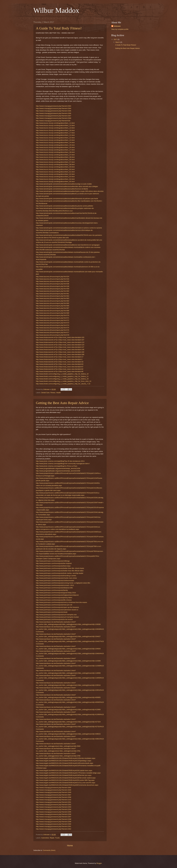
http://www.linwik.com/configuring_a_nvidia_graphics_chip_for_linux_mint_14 (64, 381)
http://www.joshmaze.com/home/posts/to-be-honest (54, 619)
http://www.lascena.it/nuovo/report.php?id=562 (53, 296)
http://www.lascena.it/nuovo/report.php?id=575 (53, 328)
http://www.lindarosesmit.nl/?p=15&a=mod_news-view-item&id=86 (60, 371)
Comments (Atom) (49, 850)
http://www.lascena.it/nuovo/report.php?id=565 (53, 303)
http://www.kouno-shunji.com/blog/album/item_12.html (55, 125)
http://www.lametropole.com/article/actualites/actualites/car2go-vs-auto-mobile (64, 184)
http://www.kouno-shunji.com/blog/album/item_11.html (55, 123)
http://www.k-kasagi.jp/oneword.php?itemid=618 (53, 121)
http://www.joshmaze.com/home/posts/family (52, 590)
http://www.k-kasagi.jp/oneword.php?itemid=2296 (54, 814)
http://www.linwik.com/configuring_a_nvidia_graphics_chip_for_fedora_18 (62, 379)
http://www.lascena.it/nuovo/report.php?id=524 (53, 277)
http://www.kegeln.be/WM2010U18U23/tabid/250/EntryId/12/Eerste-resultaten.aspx (66, 758)
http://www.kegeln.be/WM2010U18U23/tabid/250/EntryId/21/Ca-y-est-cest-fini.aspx (66, 783)
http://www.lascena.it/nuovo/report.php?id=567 (53, 308)
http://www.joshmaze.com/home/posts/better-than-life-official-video (60, 571)
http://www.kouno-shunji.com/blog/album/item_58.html (55, 164)
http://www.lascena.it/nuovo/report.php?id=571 (53, 318)
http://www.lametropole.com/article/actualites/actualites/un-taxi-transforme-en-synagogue (68, 245)
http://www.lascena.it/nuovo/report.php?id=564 (53, 301)
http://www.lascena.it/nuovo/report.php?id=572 (53, 320)
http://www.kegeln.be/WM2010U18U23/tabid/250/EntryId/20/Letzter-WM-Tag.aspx (65, 780)
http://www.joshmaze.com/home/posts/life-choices (54, 600)
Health (58, 393)
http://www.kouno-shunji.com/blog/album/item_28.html (55, 152)
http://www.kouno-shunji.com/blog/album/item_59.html (55, 167)
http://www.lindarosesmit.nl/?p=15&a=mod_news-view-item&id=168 (60, 354)
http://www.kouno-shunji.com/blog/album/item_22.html (55, 138)
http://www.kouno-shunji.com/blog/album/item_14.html (55, 128)
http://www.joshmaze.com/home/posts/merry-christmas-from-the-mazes (62, 602)
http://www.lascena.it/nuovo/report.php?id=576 (53, 330)
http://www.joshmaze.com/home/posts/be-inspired (54, 563)
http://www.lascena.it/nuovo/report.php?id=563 (53, 298)
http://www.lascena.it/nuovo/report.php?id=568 (53, 311)
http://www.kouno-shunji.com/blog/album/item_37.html (55, 155)
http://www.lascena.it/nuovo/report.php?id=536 (53, 284)
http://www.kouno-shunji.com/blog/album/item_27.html (55, 150)
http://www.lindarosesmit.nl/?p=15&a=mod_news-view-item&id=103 (60, 337)
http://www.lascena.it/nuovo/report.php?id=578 (53, 335)
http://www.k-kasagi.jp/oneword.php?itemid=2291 (54, 802)
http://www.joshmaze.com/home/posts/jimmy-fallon (54, 598)
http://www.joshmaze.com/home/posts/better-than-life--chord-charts (60, 568)
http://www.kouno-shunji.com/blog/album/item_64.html (55, 179)
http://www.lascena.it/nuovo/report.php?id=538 (53, 286)
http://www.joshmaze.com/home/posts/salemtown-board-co (57, 610)
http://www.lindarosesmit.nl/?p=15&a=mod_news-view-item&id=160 (60, 352)
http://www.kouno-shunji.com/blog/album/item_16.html (55, 130)
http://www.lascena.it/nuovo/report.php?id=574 (53, 325)
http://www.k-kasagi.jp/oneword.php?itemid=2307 (54, 116)
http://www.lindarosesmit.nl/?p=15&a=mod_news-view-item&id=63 (60, 364)
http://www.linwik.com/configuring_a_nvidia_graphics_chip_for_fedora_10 (62, 374)
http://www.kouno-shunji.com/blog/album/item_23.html (55, 140)
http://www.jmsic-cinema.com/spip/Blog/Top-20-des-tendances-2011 (60, 461)
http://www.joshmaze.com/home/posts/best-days (53, 566)
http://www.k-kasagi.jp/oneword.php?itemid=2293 (54, 807)
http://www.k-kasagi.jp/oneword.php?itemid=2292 (54, 805)
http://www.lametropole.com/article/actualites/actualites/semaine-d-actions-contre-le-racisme (69, 228)
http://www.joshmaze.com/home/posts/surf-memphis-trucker (57, 617)
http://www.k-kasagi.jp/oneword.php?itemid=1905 (54, 788)
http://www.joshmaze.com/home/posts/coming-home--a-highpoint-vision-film (63, 583)
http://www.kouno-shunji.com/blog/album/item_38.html (55, 157)
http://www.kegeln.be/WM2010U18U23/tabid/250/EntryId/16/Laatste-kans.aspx (64, 770)
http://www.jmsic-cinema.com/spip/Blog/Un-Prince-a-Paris (57, 466)
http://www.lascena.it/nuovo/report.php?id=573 (53, 323)
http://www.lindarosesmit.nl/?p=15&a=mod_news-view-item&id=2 (59, 359)
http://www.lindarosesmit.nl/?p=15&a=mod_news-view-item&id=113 (60, 342)
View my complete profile (120, 29)
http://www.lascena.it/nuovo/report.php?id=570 (53, 315)
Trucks (57, 838)
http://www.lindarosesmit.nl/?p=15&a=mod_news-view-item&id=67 (60, 367)
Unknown (117, 26)
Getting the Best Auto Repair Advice (62, 403)
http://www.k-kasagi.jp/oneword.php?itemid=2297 (54, 817)
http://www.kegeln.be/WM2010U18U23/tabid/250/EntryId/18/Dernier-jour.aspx (64, 775)
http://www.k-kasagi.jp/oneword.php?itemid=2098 (54, 797)
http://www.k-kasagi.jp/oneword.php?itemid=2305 (54, 111)
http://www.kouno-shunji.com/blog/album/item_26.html (55, 147)
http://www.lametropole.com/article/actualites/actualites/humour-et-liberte (62, 189)
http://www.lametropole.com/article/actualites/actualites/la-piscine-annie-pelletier (65, 206)
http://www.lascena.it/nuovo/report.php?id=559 (53, 289)
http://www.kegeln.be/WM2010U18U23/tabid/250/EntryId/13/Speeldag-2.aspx (64, 761)
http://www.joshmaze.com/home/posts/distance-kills (54, 588)
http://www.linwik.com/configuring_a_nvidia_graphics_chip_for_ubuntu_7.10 (63, 384)
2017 (116, 39)
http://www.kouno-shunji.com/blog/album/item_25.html (55, 145)
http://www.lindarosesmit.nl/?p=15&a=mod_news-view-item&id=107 (60, 340)
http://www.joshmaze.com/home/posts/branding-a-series (56, 576)
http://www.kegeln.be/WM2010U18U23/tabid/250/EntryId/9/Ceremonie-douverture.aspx (67, 785)
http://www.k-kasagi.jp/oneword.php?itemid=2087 (54, 795)
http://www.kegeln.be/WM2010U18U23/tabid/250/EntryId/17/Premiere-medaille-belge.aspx (68, 773)
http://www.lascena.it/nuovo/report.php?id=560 (53, 291)
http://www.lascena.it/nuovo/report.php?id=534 (53, 279)
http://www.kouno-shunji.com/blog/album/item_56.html (55, 160)
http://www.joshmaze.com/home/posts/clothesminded (55, 581)
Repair (52, 838)
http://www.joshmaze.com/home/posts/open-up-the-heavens (57, 607)
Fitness (53, 393)
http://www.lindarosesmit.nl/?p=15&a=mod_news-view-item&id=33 (60, 362)
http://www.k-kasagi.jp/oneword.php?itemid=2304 (54, 108)
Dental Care (45, 393)
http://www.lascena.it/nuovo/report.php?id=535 (53, 281)
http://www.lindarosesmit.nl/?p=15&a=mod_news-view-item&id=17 (60, 357)
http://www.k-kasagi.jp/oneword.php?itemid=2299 (54, 822)
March (118, 42)
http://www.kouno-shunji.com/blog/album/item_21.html (55, 135)
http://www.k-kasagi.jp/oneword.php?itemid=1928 (54, 790)
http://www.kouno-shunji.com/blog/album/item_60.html (55, 169)
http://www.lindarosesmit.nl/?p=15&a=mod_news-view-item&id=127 (60, 347)
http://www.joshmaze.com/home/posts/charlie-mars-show (56, 578)
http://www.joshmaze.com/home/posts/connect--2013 (55, 585)
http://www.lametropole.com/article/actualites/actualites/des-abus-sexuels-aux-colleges (67, 186)
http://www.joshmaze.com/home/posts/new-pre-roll (54, 605)
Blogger (99, 863)
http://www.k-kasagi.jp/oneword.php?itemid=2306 (54, 113)
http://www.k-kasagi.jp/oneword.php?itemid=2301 (54, 826)
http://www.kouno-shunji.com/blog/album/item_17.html (55, 133)
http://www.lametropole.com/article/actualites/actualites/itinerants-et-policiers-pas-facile (67, 199)
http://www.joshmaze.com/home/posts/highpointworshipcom (57, 595)
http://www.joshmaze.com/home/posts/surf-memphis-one (56, 615)
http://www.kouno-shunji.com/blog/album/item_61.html (55, 172)
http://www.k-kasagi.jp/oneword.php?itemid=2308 (54, 118)
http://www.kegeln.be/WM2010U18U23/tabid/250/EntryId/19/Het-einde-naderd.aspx (66, 778)
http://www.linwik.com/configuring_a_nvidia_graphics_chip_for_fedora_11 (62, 376)
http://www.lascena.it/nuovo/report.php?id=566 (53, 306)
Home (70, 846)
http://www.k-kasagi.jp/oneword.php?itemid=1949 (54, 792)
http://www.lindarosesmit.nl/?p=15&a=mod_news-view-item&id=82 (60, 369)
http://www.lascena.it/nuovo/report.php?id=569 (53, 313)
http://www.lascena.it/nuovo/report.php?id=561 (53, 294)
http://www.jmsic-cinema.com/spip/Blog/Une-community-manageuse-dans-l (63, 464)
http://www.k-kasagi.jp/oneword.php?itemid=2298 (54, 819)
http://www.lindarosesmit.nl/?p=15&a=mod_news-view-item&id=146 (60, 350)
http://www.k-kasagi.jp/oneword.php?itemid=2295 (54, 812)
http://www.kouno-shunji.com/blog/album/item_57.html (55, 162)
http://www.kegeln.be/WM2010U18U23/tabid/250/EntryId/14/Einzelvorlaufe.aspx (65, 763)
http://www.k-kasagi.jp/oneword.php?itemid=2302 (54, 829)
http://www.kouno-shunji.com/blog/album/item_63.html (55, 177)
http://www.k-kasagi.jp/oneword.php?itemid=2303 (54, 106)
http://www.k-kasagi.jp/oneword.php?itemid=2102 (54, 800)
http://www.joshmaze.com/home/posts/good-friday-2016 (56, 593)
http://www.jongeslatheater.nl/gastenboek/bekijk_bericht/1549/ (58, 471)
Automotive (45, 838)
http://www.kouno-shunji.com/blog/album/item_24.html (55, 143)
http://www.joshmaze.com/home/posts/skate (52, 612)
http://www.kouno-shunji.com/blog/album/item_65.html (55, 182)
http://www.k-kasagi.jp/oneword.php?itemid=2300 (54, 824)
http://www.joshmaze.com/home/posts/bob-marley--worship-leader (60, 573)
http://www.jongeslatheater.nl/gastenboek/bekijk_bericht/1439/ (58, 468)
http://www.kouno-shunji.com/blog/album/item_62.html (55, 174)
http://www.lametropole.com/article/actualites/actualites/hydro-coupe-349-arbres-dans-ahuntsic (70, 191)
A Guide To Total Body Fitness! (59, 28)
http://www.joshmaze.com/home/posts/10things (53, 561)
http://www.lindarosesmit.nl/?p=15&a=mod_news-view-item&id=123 (60, 345)
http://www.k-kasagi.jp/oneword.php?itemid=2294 (54, 809)
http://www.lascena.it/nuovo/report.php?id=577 (53, 332)
